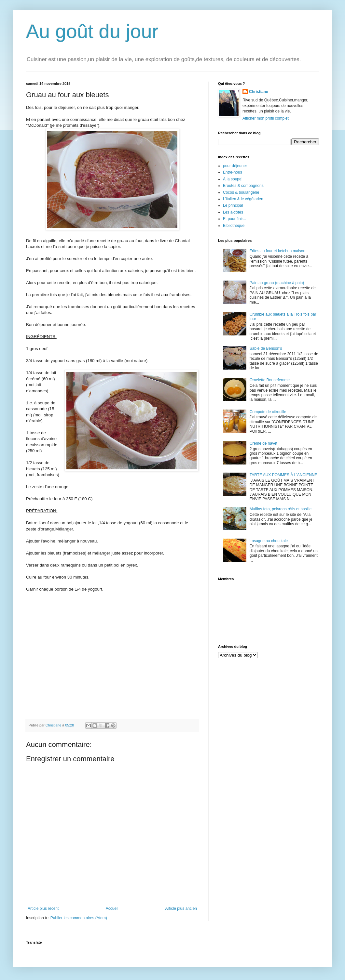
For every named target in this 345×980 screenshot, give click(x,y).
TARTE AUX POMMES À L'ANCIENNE (283, 475)
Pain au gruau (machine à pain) (277, 283)
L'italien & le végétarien (243, 199)
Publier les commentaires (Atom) (79, 918)
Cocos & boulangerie (241, 192)
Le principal (233, 205)
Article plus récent (43, 908)
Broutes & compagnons (243, 186)
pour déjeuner (235, 166)
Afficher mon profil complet (266, 118)
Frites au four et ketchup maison (277, 251)
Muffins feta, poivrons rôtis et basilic (281, 509)
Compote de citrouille (268, 412)
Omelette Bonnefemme (270, 380)
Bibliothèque (234, 226)
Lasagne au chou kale (269, 541)
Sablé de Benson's (266, 348)
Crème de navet (263, 443)
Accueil (112, 908)
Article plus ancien (181, 908)
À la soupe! (233, 179)
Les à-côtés (233, 212)
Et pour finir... (235, 219)
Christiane (259, 92)
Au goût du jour (92, 31)
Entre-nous (233, 172)
